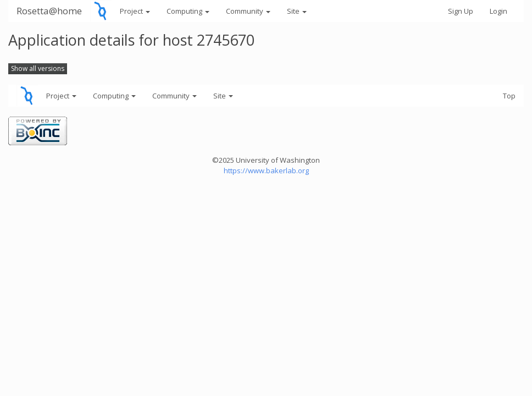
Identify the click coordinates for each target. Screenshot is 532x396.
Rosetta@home (49, 11)
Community (248, 11)
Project (135, 11)
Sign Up (461, 11)
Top (509, 96)
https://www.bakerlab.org (266, 170)
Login (498, 11)
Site (297, 11)
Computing (188, 11)
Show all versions (38, 68)
